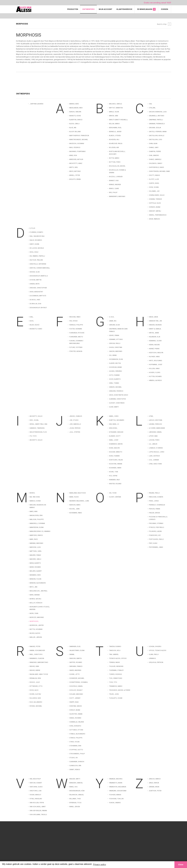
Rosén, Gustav (35, 694)
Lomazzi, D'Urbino (156, 448)
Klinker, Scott (115, 436)
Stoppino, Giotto (76, 750)
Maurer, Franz (35, 555)
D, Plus (32, 228)
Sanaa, (72, 654)
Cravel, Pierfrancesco (158, 215)
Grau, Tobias (114, 383)
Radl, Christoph (36, 654)
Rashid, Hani (34, 666)
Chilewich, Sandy (156, 163)
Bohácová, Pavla (116, 144)
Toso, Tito (113, 682)
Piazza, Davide (154, 513)
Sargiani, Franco (76, 666)
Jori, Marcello (75, 424)
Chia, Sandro (154, 155)
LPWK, (151, 416)
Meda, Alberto (35, 563)
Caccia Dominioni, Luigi (158, 112)
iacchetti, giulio (36, 440)
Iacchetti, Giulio (36, 416)
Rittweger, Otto (36, 686)
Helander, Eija (154, 337)
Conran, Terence (155, 199)
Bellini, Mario (114, 124)
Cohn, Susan (154, 187)
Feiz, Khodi (73, 321)
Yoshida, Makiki (115, 795)
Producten (73, 9)
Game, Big (113, 321)
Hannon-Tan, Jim (155, 321)
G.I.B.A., (112, 317)
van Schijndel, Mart (38, 807)
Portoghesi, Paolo (156, 539)
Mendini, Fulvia (35, 579)
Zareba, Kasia (154, 787)
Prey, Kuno (153, 543)
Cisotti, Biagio (154, 175)
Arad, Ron (73, 155)
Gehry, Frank (114, 335)
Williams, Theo (75, 799)
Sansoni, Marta (75, 658)
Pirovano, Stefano (156, 523)
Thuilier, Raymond (116, 666)
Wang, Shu (73, 787)
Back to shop (164, 24)
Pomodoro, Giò (155, 535)
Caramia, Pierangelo (157, 124)
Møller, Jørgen (36, 637)
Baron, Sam (114, 116)
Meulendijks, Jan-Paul (38, 591)
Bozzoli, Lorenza (116, 177)
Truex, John (114, 694)
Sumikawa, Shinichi (77, 762)
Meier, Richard (35, 567)
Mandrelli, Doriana (37, 523)
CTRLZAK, (152, 108)
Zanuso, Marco (155, 779)
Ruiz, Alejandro (36, 702)
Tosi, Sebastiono (116, 678)
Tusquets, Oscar (116, 698)
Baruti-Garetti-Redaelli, (118, 120)
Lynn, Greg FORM (155, 464)
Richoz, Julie (35, 682)
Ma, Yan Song (35, 497)
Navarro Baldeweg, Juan (79, 501)
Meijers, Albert (36, 571)
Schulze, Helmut (76, 690)
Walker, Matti (75, 779)
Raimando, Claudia (37, 658)
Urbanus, (152, 658)
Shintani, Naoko (76, 706)
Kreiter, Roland (115, 484)
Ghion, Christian (116, 347)
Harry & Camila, (155, 329)
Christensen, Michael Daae (159, 171)
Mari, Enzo (34, 539)
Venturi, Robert (36, 783)
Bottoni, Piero (115, 162)
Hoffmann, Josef (156, 365)
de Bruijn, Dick (35, 304)
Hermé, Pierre (154, 349)
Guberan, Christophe (117, 399)
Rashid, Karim (35, 670)
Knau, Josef (114, 440)
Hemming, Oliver (155, 341)
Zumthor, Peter (155, 791)
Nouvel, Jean (74, 509)
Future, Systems (76, 347)
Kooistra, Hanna (116, 464)
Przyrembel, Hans (156, 547)
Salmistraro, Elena (77, 650)
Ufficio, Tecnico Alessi (158, 650)
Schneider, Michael (77, 678)
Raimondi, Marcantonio (39, 662)
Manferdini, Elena (37, 527)
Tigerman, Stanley (116, 670)
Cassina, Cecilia (155, 128)
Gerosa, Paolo (115, 343)
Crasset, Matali (155, 211)
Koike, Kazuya (114, 448)
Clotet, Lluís (154, 179)
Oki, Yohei (113, 493)
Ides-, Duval (34, 420)
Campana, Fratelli (156, 120)
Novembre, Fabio (76, 513)
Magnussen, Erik (36, 515)
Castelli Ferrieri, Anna (158, 132)
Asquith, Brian (75, 179)
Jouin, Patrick (75, 428)
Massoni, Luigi (35, 547)
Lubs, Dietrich (154, 456)
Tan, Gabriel (114, 654)
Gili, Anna (113, 355)
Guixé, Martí (114, 407)
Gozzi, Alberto (115, 379)
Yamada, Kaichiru (116, 779)
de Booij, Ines (35, 300)
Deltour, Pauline (36, 260)
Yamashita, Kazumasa (118, 787)
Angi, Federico (75, 148)
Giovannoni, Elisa (116, 359)
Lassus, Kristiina (155, 420)
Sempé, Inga (74, 702)
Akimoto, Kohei (75, 116)
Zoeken (164, 9)
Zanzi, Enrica (154, 783)
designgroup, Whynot (38, 308)
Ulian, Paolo (154, 654)
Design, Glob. (35, 272)
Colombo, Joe (154, 191)
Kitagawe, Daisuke (116, 432)
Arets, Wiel (74, 167)
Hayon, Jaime (154, 333)
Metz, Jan (33, 587)
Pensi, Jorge (154, 501)
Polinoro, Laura (155, 531)
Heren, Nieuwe (154, 345)
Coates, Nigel (154, 183)
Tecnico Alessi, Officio (118, 658)
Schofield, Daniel (76, 686)
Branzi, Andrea (115, 185)
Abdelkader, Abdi (76, 108)
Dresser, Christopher (38, 288)
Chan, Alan (153, 144)
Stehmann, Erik (75, 746)
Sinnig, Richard (75, 718)
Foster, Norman (76, 329)
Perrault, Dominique (157, 505)
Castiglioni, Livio (155, 140)
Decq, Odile (34, 252)
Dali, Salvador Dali (37, 236)
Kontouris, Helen (116, 460)
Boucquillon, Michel (117, 166)
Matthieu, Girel (36, 551)
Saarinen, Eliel (75, 646)
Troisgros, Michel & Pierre (120, 690)
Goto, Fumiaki (114, 375)
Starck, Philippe (76, 738)
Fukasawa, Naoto (76, 337)
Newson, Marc (75, 505)
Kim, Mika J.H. (114, 424)
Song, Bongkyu (75, 726)
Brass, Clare (114, 189)
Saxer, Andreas (75, 670)
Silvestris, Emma (76, 714)
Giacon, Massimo (116, 351)
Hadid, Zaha (153, 317)
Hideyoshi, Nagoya (156, 353)
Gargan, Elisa (114, 325)
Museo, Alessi (35, 633)
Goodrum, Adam (115, 367)
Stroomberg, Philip (77, 754)
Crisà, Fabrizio (154, 219)
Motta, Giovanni (36, 629)
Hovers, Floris (155, 373)
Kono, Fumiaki (114, 456)
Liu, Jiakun (153, 444)
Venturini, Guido (36, 787)
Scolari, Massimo (76, 694)
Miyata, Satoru (35, 599)
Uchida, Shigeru (155, 646)
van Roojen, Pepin (37, 803)
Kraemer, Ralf (115, 480)
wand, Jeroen (75, 807)
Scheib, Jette (74, 674)
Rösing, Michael (36, 706)
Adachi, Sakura (75, 112)
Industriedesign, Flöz (38, 432)
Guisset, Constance (117, 403)
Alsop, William (75, 132)
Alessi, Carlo (74, 124)
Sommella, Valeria (77, 722)
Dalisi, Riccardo (36, 240)
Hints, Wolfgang (155, 361)
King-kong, (113, 428)
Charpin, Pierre (155, 151)
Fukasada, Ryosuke (77, 333)
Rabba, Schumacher (37, 650)
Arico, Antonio (75, 171)
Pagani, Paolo (154, 493)
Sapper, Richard (76, 662)
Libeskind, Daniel (155, 432)
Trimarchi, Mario (116, 686)
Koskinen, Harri (115, 468)
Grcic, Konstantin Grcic (119, 395)
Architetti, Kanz (76, 163)
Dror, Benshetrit (36, 292)
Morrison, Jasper (37, 625)
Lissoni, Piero (154, 440)
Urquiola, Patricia (156, 662)
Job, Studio (74, 420)
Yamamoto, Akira (116, 783)
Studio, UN (73, 758)
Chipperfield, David (156, 167)
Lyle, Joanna (154, 460)
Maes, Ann (33, 511)
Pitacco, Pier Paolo (156, 527)
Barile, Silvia (114, 112)
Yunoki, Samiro (115, 803)
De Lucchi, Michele (37, 248)
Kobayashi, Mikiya (116, 444)
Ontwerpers (88, 9)
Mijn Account (105, 9)
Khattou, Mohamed (117, 420)
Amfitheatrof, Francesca (79, 136)
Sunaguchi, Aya (75, 766)
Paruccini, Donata (156, 497)
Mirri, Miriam (35, 595)
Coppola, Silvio (155, 203)
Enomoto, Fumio (36, 329)
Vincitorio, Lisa (35, 791)
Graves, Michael (115, 387)
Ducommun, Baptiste (38, 296)
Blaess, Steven (115, 136)
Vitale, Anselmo (36, 799)
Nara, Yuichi (74, 497)
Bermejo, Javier (115, 132)
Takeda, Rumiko (115, 646)
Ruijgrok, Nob (35, 698)
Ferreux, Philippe (76, 325)
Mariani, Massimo (36, 543)
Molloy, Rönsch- (36, 603)
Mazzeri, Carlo (35, 559)
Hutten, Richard (155, 376)
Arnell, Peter (75, 175)
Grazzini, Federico (116, 391)
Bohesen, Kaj (114, 140)
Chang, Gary (154, 148)
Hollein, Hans (154, 369)
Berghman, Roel (115, 128)
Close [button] (181, 865)
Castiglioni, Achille (157, 136)
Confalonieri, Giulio (157, 195)
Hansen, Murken (155, 325)
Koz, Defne (113, 476)
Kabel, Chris (114, 416)
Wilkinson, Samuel (77, 795)
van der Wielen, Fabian (38, 811)
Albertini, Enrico (76, 120)
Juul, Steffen (75, 432)
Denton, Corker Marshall (40, 268)
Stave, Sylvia (74, 742)
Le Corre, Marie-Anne (157, 428)
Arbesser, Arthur (76, 159)
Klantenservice (124, 9)
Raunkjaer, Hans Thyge (39, 674)
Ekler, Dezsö (34, 325)
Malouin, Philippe (37, 519)
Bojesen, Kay (114, 148)
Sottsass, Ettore (76, 730)
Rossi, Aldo (34, 690)
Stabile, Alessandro (77, 734)
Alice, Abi (73, 128)
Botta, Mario (114, 158)
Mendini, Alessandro (38, 583)
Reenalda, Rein (35, 678)
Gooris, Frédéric (116, 371)
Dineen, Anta (34, 284)
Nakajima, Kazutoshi (78, 493)
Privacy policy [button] (100, 864)
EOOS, (32, 321)
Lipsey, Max (153, 436)
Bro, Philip (113, 193)
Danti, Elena (34, 244)
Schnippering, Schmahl (79, 682)
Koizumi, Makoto (116, 452)
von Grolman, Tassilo (38, 815)
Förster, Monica (76, 351)
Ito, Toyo (33, 436)
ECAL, (31, 317)
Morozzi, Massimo (37, 617)
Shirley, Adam (75, 710)
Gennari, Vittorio (116, 339)
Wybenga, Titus (75, 803)
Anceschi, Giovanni (77, 144)
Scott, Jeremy (75, 698)
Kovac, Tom (114, 472)
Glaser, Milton (115, 363)
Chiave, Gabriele (155, 159)
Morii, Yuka (34, 613)
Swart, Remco (75, 770)
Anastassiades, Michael (79, 140)
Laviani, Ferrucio (155, 424)
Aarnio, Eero (74, 104)
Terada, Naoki (114, 662)
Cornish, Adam (155, 207)
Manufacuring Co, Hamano (40, 531)
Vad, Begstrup (35, 779)
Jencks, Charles (76, 416)
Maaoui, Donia (35, 501)
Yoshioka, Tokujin (116, 799)
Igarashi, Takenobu (37, 428)
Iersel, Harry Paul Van (38, 424)
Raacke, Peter (35, 646)
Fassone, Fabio (75, 317)
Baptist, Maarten (116, 108)
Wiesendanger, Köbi (77, 791)
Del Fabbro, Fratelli (37, 256)
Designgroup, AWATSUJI (39, 276)
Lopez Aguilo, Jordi (157, 452)
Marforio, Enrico (36, 535)
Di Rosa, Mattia (35, 280)
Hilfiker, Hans (154, 357)
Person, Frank (154, 509)
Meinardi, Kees (35, 575)
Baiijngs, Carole (116, 104)
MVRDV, (32, 493)
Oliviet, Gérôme (115, 497)
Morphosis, (34, 621)
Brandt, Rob (114, 181)
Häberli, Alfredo (155, 380)
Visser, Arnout (35, 795)
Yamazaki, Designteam (118, 791)
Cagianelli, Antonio (157, 116)
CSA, (150, 104)
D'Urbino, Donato (36, 232)
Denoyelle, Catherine (38, 264)
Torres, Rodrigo (116, 674)
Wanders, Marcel (76, 783)
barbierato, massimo (117, 196)
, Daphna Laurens (36, 104)
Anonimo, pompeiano (77, 151)
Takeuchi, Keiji (115, 650)
